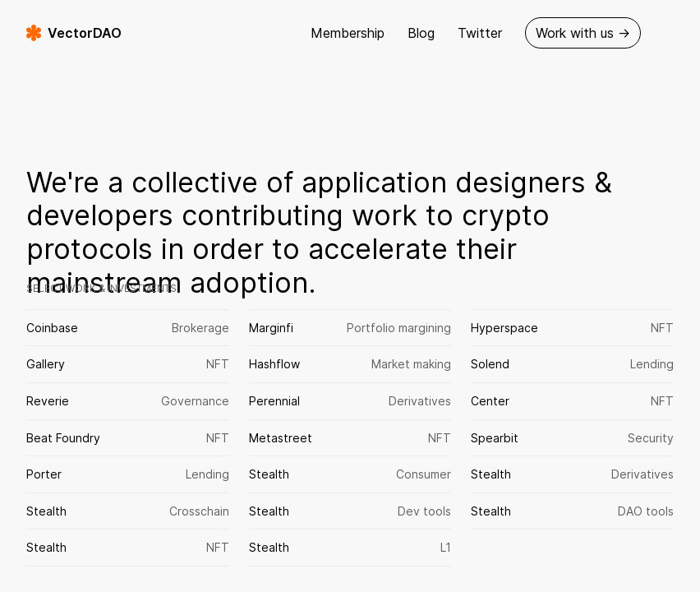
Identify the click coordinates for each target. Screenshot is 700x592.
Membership (348, 33)
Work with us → (583, 33)
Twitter (480, 33)
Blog (421, 33)
